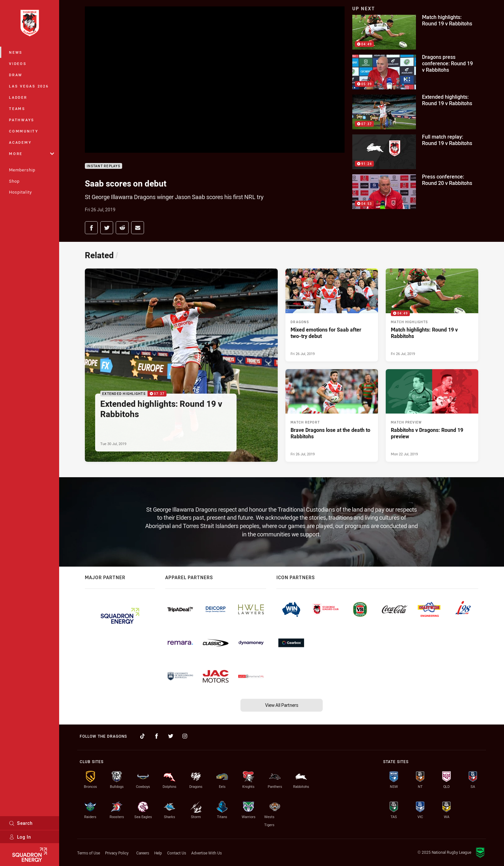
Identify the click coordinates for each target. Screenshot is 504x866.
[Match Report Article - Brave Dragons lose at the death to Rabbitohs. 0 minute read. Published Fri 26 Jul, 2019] (332, 415)
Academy (20, 142)
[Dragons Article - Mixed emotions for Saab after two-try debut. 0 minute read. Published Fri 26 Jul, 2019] (332, 315)
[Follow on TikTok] (142, 736)
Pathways (22, 120)
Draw (16, 75)
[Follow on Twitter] (171, 736)
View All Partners (282, 705)
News (16, 52)
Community (24, 131)
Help (158, 853)
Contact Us (177, 853)
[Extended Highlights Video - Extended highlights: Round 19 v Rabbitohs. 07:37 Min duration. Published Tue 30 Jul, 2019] (181, 365)
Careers (143, 853)
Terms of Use (89, 853)
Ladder (18, 97)
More (32, 154)
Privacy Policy (117, 853)
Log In (20, 837)
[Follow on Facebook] (157, 736)
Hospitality (20, 192)
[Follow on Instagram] (185, 736)
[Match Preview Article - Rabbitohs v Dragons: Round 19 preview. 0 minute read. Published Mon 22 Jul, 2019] (432, 415)
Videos (18, 64)
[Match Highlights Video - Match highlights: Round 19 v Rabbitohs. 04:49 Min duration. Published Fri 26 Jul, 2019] (432, 315)
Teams (17, 109)
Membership (22, 170)
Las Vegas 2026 (29, 86)
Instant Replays (104, 166)
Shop (14, 181)
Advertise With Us (207, 853)
